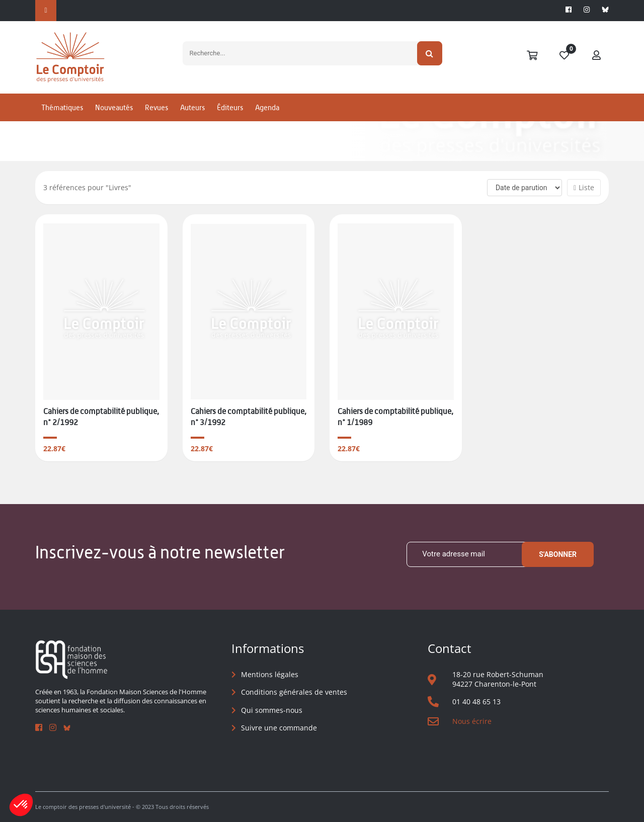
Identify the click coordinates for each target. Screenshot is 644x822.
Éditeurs (230, 107)
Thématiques (62, 107)
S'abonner (558, 554)
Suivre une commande (279, 728)
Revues (156, 107)
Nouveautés (114, 107)
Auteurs (192, 107)
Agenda (267, 107)
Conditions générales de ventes (294, 692)
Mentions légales (270, 674)
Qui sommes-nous (272, 710)
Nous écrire (472, 721)
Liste (584, 187)
